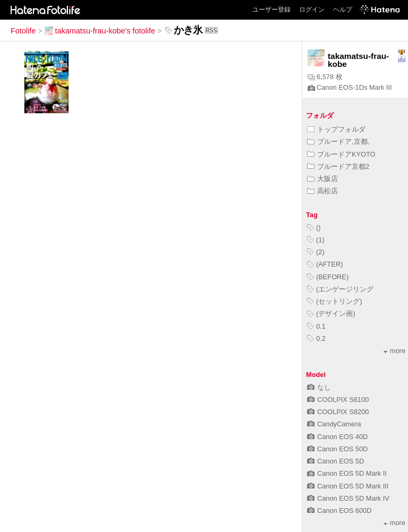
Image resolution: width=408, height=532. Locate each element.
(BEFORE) (328, 277)
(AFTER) (325, 264)
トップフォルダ (336, 129)
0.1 (316, 326)
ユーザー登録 (271, 10)
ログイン (312, 10)
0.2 (316, 338)
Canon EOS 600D (339, 510)
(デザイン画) (331, 314)
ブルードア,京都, (338, 141)
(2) (316, 252)
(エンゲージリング (340, 289)
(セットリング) (335, 301)
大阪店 (322, 179)
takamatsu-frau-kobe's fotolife (100, 31)
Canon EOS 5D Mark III (348, 486)
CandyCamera (334, 424)
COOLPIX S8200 (338, 412)
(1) (316, 240)
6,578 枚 (325, 77)
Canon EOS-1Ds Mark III (350, 87)
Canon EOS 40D (337, 437)
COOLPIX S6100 (338, 400)
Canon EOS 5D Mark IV (348, 498)
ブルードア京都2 (338, 166)
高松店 (322, 191)
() (314, 228)
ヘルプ (343, 10)
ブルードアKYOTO (341, 154)
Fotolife (23, 31)
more (394, 351)
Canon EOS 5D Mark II (347, 473)
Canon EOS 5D (335, 461)
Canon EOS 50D (337, 449)
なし (319, 387)
